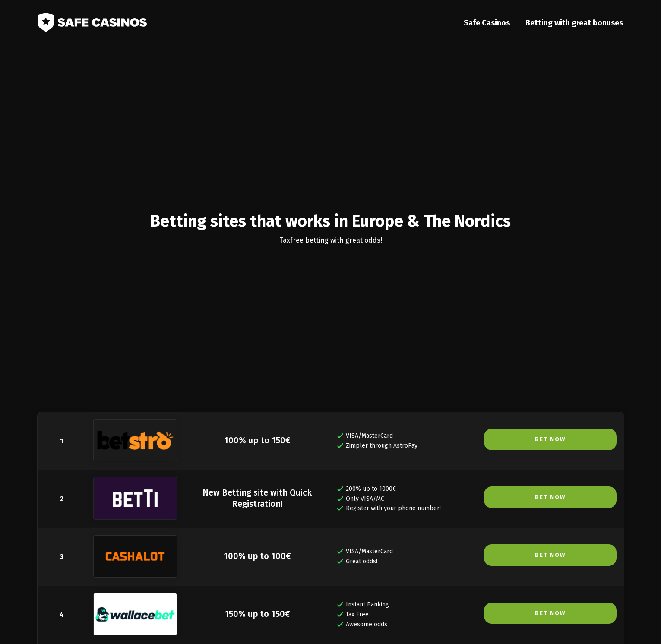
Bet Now (550, 439)
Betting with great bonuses (576, 24)
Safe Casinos (488, 24)
